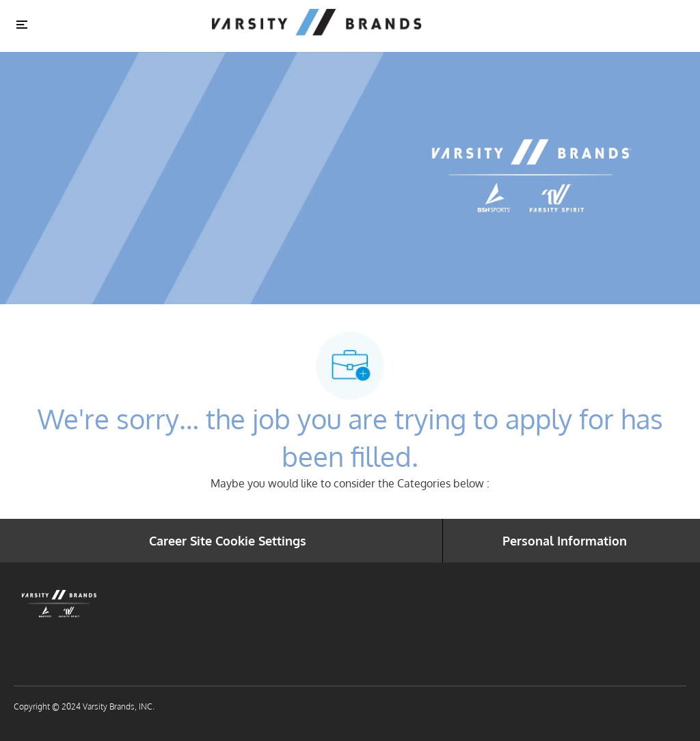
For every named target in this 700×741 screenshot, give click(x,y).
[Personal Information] (565, 541)
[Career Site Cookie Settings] (228, 541)
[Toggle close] (22, 24)
